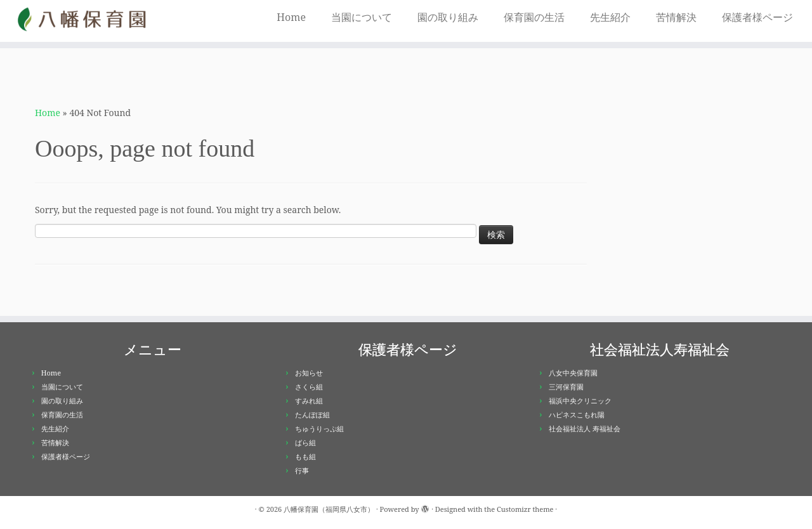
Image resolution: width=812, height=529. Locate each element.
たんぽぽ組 (312, 415)
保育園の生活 (534, 17)
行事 (302, 470)
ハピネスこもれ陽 (577, 415)
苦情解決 (676, 17)
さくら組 (309, 387)
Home (291, 17)
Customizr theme (525, 509)
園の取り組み (448, 17)
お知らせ (309, 373)
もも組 (305, 456)
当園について (362, 17)
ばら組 (305, 442)
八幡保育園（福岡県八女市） (329, 509)
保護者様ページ (757, 17)
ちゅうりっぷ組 (319, 428)
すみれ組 (309, 401)
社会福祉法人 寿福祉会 (585, 428)
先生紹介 (610, 17)
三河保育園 (566, 387)
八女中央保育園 (573, 373)
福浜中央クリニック (580, 401)
